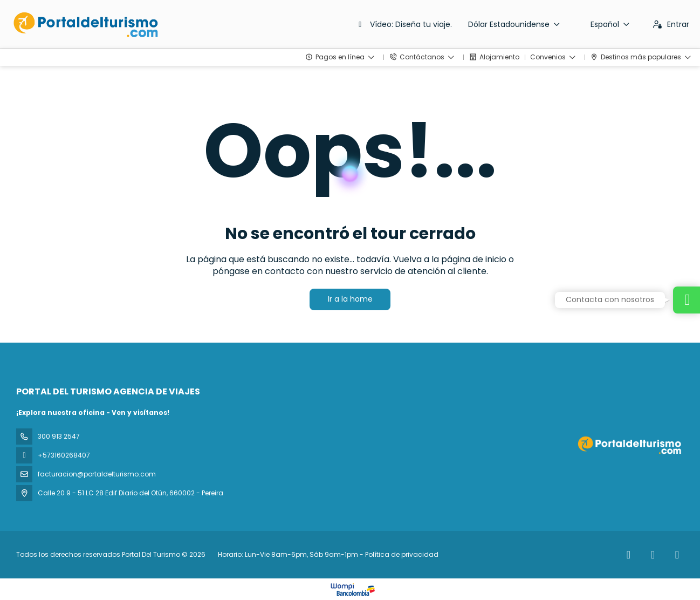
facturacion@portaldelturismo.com (97, 474)
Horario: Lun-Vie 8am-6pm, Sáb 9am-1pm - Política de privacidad (328, 554)
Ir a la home (350, 299)
